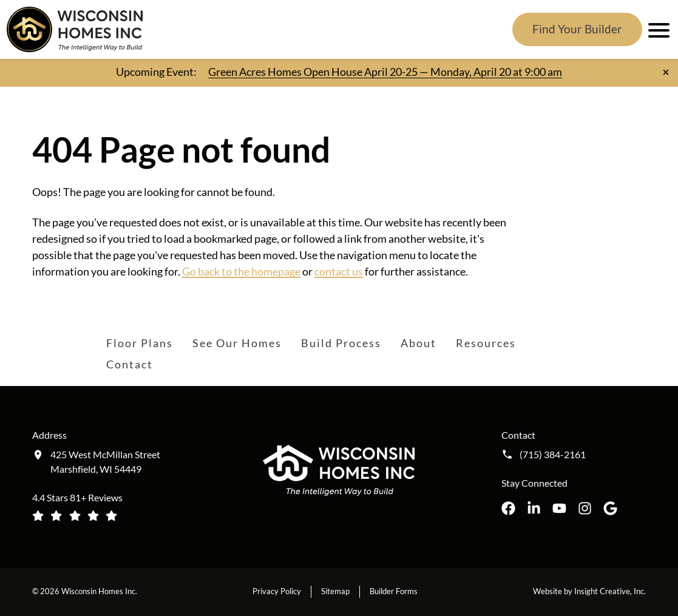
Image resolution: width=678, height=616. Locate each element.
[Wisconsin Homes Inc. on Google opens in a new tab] (610, 508)
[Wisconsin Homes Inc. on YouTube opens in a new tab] (559, 508)
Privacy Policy (277, 591)
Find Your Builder (577, 29)
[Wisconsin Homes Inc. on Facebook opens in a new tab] (508, 508)
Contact (130, 364)
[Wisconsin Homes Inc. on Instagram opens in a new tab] (585, 508)
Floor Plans (140, 343)
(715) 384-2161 (553, 455)
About (419, 343)
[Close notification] (666, 72)
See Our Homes (237, 343)
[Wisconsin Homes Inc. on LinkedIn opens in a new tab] (534, 508)
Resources (486, 343)
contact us (339, 271)
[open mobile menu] (657, 30)
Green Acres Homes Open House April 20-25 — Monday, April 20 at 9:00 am (385, 72)
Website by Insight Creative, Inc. (589, 591)
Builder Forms (394, 591)
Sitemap (335, 591)
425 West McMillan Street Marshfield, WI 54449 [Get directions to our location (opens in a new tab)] (105, 462)
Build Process (341, 343)
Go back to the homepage (241, 271)
